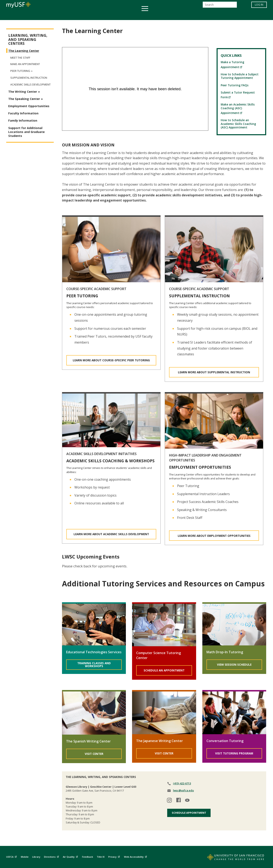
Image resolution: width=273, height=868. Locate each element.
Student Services (87, 15)
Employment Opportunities (29, 106)
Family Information (23, 120)
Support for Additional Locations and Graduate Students (26, 132)
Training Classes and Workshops (94, 665)
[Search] (220, 6)
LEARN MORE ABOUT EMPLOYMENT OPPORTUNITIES (214, 536)
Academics (57, 15)
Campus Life (157, 15)
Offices (180, 15)
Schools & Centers (210, 15)
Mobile (25, 857)
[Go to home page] (231, 858)
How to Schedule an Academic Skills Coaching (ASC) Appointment (238, 124)
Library (36, 857)
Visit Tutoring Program (234, 753)
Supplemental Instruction (29, 78)
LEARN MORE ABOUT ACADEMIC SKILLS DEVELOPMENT (111, 534)
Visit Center (94, 754)
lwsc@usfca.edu (183, 790)
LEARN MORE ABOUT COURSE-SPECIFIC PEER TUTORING (111, 360)
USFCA (12, 856)
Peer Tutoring (20, 71)
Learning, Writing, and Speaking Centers (28, 39)
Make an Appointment (25, 64)
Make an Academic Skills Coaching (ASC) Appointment (238, 109)
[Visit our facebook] (179, 801)
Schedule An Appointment (164, 670)
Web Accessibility (136, 856)
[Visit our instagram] (169, 801)
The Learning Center (24, 51)
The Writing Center (23, 92)
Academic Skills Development (30, 85)
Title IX (101, 857)
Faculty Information (23, 113)
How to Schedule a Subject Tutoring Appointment (240, 76)
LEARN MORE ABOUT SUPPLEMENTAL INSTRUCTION (214, 372)
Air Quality (71, 856)
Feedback (88, 857)
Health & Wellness (124, 15)
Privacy (115, 856)
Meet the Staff (20, 58)
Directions (52, 856)
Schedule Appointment (189, 813)
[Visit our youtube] (188, 801)
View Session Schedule (234, 665)
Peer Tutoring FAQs (235, 85)
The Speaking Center (24, 99)
